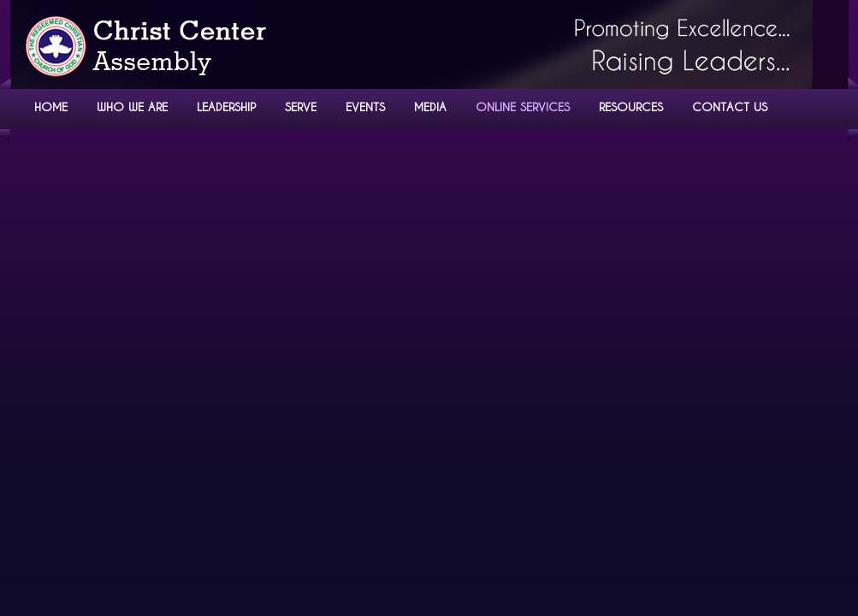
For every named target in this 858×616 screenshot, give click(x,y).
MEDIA (430, 107)
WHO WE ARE (132, 107)
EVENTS (365, 107)
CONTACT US (730, 107)
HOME (51, 107)
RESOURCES (631, 107)
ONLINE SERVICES (523, 107)
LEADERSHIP (226, 107)
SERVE (301, 107)
